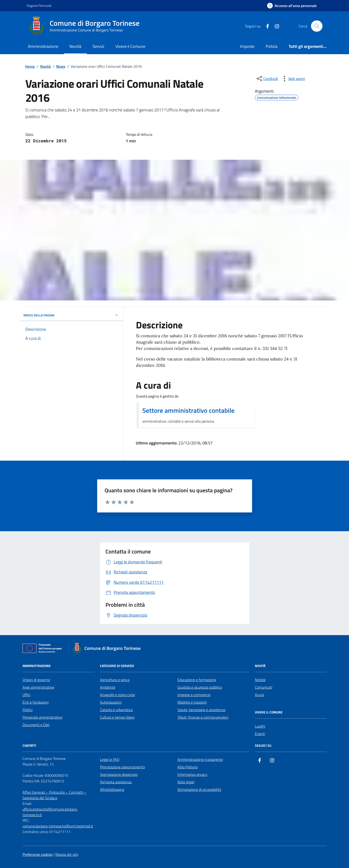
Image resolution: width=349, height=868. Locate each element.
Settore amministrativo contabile (189, 410)
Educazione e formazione (197, 680)
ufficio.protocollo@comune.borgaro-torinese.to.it (50, 812)
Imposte (247, 46)
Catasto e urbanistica (116, 710)
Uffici (26, 695)
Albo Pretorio (188, 767)
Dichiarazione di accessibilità (199, 789)
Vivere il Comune (130, 46)
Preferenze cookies (38, 854)
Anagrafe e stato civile (117, 695)
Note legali (186, 782)
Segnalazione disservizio (119, 774)
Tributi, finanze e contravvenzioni (203, 717)
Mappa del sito (67, 854)
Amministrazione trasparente (200, 759)
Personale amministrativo (42, 717)
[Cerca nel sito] (317, 26)
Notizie (260, 680)
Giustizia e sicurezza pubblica (200, 687)
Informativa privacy (192, 774)
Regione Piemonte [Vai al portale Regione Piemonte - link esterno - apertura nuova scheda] (39, 6)
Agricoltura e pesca (115, 680)
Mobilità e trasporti (192, 702)
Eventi (260, 734)
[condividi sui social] (267, 79)
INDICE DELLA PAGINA (71, 315)
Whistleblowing (112, 789)
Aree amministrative (38, 687)
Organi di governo (36, 680)
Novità (75, 46)
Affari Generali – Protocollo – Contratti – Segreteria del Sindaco (54, 795)
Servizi (98, 46)
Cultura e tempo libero (117, 717)
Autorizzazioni (111, 702)
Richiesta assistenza (116, 782)
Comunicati (264, 687)
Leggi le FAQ (110, 759)
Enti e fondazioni (36, 702)
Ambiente (108, 687)
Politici (28, 710)
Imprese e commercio (194, 695)
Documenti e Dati (36, 725)
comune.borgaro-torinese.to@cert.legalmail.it (58, 826)
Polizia (272, 46)
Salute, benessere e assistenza (201, 710)
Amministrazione (43, 46)
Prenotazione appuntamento (122, 767)
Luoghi (260, 726)
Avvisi (259, 695)
